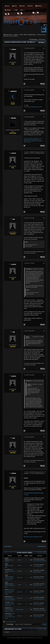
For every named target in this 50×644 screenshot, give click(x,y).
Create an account (44, 29)
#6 (44, 263)
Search (30, 6)
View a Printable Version (11, 622)
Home (7, 6)
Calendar (8, 10)
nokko (20, 585)
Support (16, 35)
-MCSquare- (20, 598)
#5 (44, 218)
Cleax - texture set (27, 142)
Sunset (30, 141)
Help (16, 10)
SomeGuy (41, 605)
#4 (44, 152)
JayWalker (14, 91)
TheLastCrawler (20, 609)
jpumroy (20, 565)
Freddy (40, 585)
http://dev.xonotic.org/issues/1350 (33, 537)
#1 (44, 48)
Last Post (36, 561)
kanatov (20, 604)
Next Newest (41, 546)
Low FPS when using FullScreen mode (9, 609)
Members (39, 6)
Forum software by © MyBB (13, 638)
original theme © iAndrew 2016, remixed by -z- (32, 638)
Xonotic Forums (9, 35)
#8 (44, 375)
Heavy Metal (34, 140)
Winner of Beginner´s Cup (36, 139)
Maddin (14, 118)
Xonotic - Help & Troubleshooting (27, 35)
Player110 (20, 616)
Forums (22, 6)
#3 (44, 117)
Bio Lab (38, 140)
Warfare (34, 141)
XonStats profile (27, 139)
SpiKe (40, 572)
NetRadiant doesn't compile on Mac (10, 585)
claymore (20, 560)
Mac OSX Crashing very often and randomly (10, 598)
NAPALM (20, 571)
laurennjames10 (42, 561)
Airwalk (40, 141)
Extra (22, 10)
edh (14, 219)
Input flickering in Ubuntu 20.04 (10, 571)
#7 (44, 331)
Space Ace (20, 578)
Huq (37, 141)
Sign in (45, 25)
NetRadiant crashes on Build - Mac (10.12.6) (9, 578)
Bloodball (26, 141)
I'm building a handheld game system (33, 107)
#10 (45, 472)
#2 (44, 90)
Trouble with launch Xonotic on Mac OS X (10, 604)
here (41, 506)
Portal (14, 6)
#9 (44, 437)
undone (14, 49)
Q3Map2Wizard (27, 140)
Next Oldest (8, 546)
